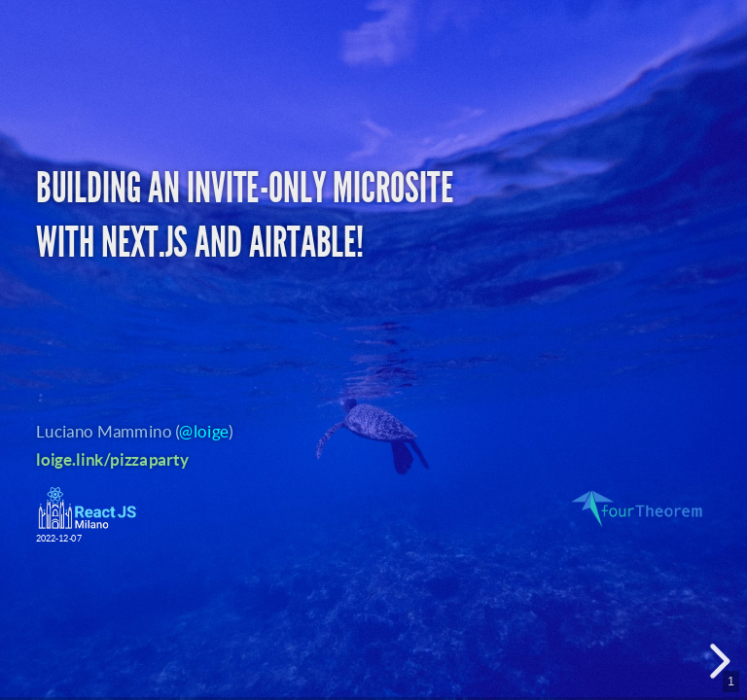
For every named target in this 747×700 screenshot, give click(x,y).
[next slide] (717, 661)
